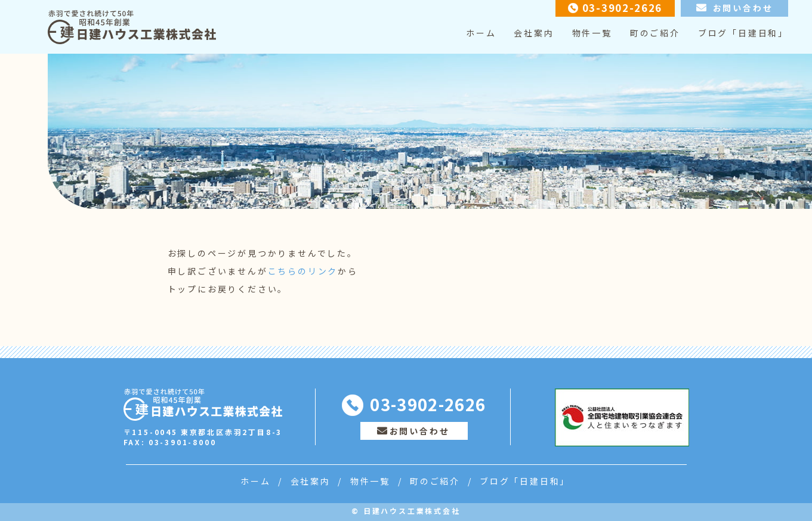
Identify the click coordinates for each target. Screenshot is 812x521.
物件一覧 (592, 33)
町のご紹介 (655, 33)
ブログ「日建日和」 (743, 33)
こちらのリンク (303, 271)
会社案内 (534, 33)
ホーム (481, 33)
